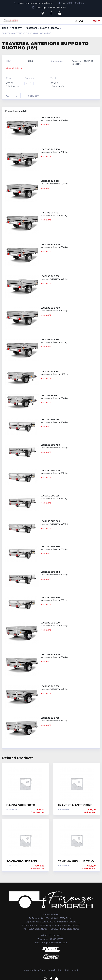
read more (46, 125)
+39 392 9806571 (57, 7)
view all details (14, 68)
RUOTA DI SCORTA (49, 28)
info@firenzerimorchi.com (39, 3)
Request (33, 96)
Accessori (31, 28)
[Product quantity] (32, 83)
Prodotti (17, 28)
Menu (96, 21)
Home (5, 28)
